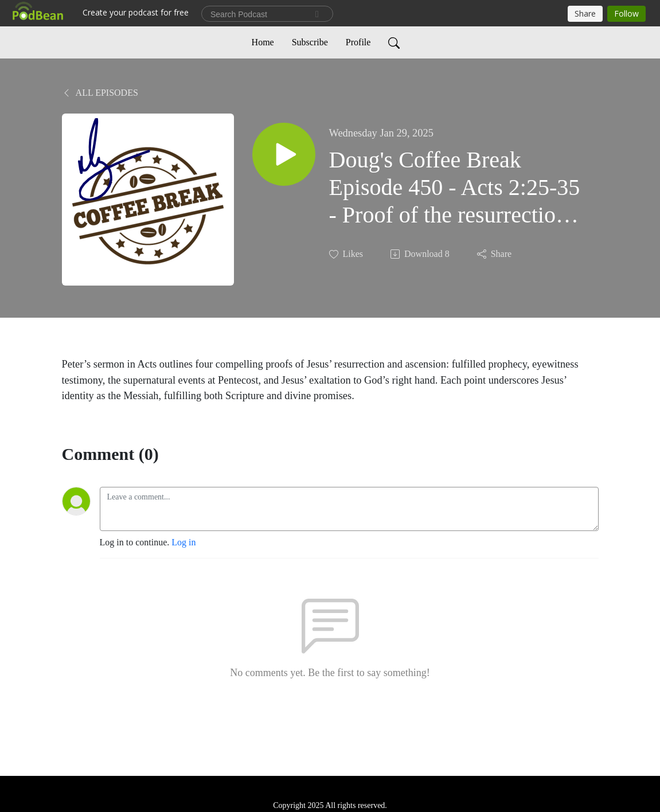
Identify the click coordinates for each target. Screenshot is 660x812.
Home (263, 42)
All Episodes (100, 93)
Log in (183, 542)
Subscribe (310, 42)
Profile (358, 42)
